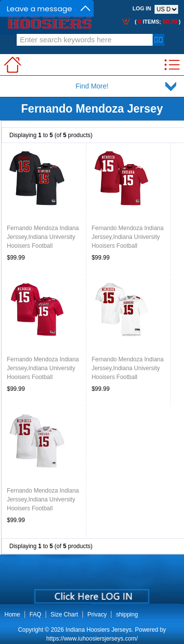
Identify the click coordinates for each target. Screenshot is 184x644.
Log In (142, 8)
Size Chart (64, 615)
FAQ (35, 615)
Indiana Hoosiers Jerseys (99, 630)
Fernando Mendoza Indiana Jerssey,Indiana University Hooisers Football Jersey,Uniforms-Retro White (128, 377)
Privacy (97, 615)
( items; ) (157, 22)
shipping (127, 615)
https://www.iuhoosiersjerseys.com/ (92, 639)
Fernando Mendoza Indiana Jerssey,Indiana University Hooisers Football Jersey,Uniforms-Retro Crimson (43, 377)
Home (12, 615)
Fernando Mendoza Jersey (92, 109)
